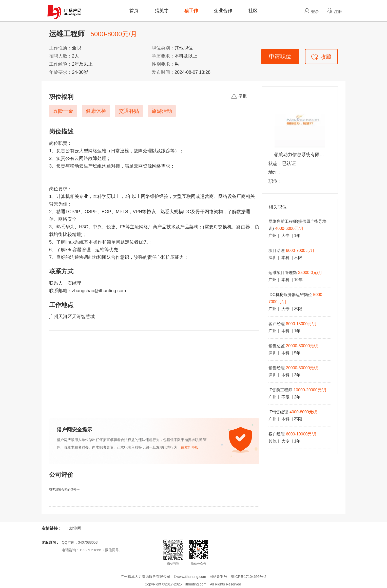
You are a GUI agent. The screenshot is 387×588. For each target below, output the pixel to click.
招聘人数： (61, 56)
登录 (315, 11)
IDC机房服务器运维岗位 (290, 295)
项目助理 (277, 251)
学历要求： (163, 56)
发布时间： (163, 72)
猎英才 (162, 11)
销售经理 (277, 368)
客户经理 (277, 324)
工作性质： (61, 48)
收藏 (321, 57)
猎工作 (191, 11)
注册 (338, 11)
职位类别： (163, 48)
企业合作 (223, 11)
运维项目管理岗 (283, 273)
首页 (134, 11)
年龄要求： (61, 72)
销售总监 (277, 346)
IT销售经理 (278, 412)
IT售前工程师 (280, 390)
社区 (253, 11)
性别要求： (163, 64)
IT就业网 (73, 528)
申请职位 (280, 56)
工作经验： (61, 64)
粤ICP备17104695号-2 (248, 577)
